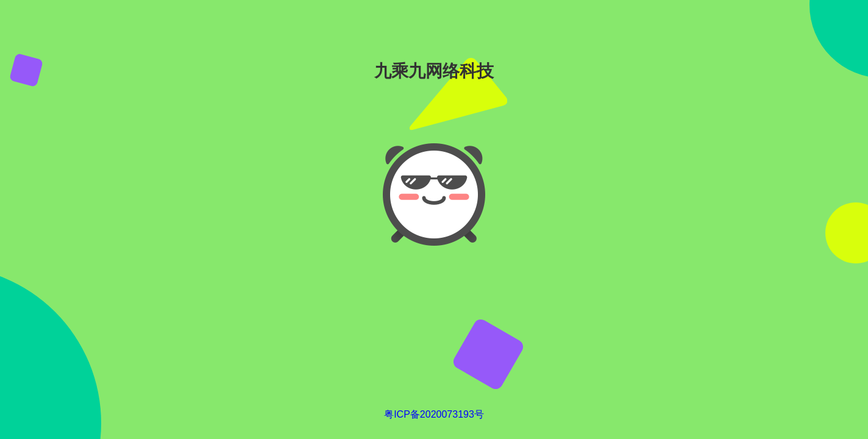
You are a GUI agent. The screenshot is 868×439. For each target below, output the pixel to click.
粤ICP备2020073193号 (434, 414)
